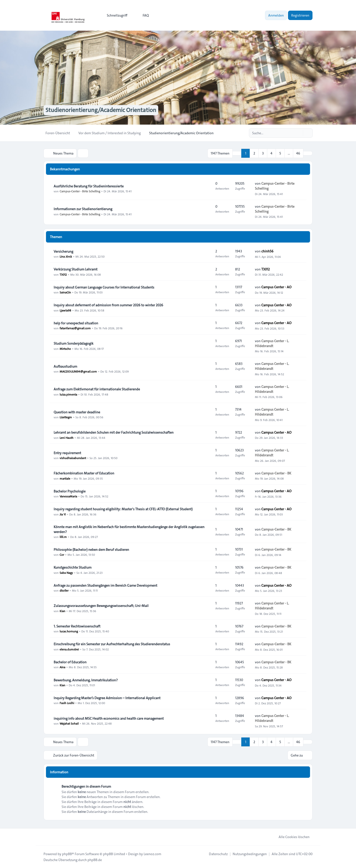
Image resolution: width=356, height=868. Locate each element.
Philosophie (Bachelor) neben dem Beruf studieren (91, 550)
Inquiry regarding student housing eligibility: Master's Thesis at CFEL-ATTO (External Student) (123, 509)
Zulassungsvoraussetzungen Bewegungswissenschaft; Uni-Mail (101, 606)
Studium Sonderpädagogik (74, 343)
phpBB (67, 854)
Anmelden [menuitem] (276, 15)
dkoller (64, 590)
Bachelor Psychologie (70, 491)
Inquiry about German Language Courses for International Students (104, 287)
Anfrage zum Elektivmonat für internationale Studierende (97, 389)
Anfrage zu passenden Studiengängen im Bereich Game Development (105, 585)
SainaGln (65, 292)
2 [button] (254, 153)
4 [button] (271, 153)
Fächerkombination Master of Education (84, 473)
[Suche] (299, 133)
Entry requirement (67, 453)
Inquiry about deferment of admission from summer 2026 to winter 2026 (108, 305)
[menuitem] (115, 15)
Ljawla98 (65, 310)
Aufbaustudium (65, 366)
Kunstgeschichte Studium (73, 567)
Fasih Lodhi (67, 703)
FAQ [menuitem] (143, 15)
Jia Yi (63, 514)
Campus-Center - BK (276, 473)
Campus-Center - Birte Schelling (80, 191)
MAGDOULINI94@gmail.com (78, 371)
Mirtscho (65, 348)
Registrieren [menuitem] (300, 15)
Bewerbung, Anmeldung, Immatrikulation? (86, 680)
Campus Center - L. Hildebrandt (272, 343)
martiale (65, 478)
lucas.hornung (69, 631)
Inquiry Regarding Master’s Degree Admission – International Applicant (107, 698)
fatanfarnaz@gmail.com (75, 328)
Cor (62, 555)
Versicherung (63, 251)
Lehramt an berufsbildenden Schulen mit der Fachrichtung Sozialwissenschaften (114, 432)
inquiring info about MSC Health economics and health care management (109, 718)
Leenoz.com (152, 854)
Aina (62, 667)
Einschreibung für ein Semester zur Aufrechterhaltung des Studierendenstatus (112, 644)
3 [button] (263, 153)
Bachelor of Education (70, 662)
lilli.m (63, 537)
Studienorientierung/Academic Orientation (101, 110)
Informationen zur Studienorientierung (83, 209)
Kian (62, 611)
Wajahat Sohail (69, 723)
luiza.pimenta (68, 394)
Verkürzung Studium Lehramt (76, 269)
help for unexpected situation (76, 323)
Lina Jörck (66, 256)
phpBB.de (95, 860)
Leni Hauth (67, 437)
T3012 (63, 274)
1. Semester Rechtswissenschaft (77, 626)
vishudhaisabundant (73, 458)
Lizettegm (66, 417)
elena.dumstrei (69, 649)
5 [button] (280, 153)
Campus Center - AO (276, 287)
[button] (308, 153)
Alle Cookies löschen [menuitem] (291, 837)
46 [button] (298, 153)
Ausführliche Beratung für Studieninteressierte (89, 186)
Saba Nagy (66, 572)
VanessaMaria (68, 496)
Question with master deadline (77, 412)
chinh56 (267, 251)
